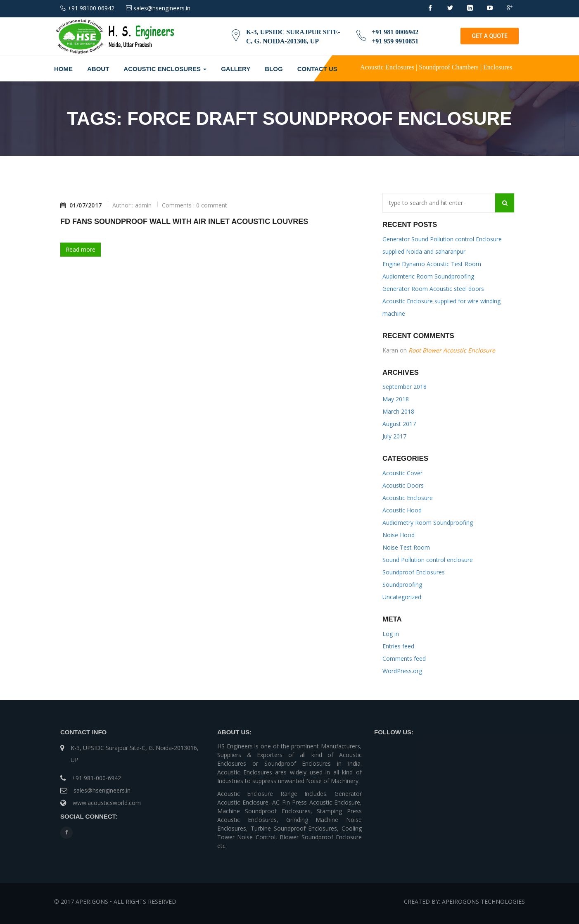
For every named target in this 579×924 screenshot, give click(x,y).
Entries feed (398, 646)
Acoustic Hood (402, 510)
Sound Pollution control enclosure (428, 560)
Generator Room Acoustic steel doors (433, 289)
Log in (391, 634)
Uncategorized (402, 597)
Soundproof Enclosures (414, 572)
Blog (274, 69)
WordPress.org (402, 671)
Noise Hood (399, 535)
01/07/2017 (81, 205)
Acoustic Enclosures (165, 69)
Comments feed (404, 658)
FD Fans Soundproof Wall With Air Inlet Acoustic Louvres (184, 221)
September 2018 (405, 387)
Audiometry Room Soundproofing (428, 523)
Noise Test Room (406, 547)
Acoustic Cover (402, 473)
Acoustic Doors (403, 485)
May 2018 (396, 399)
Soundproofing (402, 585)
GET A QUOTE (490, 36)
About (98, 69)
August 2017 (399, 424)
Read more (81, 249)
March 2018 (398, 411)
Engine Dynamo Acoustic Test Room (432, 264)
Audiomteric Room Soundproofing (428, 276)
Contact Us (317, 69)
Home (63, 69)
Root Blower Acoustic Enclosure (452, 350)
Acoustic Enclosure (408, 498)
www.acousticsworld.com (107, 803)
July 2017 (394, 436)
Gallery (236, 69)
